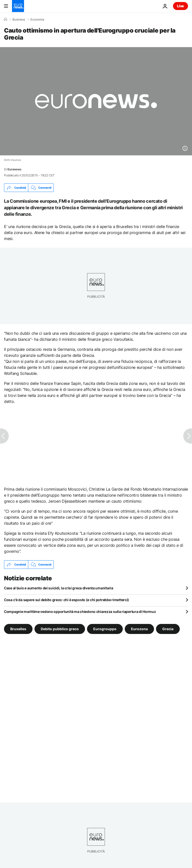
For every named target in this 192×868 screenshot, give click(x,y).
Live (180, 6)
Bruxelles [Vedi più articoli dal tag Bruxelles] (18, 629)
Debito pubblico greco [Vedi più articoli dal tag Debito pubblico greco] (60, 629)
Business (19, 20)
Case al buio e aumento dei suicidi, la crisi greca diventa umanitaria (59, 588)
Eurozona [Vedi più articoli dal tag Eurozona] (139, 629)
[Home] (5, 19)
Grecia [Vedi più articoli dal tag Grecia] (168, 629)
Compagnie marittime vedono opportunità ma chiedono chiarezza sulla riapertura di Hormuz (80, 612)
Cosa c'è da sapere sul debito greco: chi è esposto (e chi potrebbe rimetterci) (66, 600)
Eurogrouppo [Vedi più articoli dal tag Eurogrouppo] (105, 629)
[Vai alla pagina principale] (18, 6)
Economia (37, 20)
